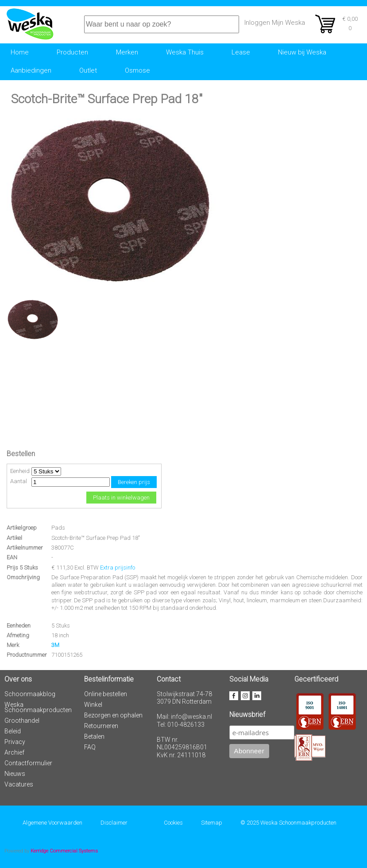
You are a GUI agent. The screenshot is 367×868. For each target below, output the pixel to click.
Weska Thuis (185, 52)
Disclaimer (114, 823)
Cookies (173, 823)
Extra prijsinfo (118, 568)
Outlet (88, 70)
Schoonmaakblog (30, 694)
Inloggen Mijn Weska (275, 23)
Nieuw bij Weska (302, 52)
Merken (127, 52)
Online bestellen (106, 694)
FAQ (90, 747)
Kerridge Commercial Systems (64, 851)
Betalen (94, 736)
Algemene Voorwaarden (52, 823)
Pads (58, 528)
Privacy (15, 742)
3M (55, 645)
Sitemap (212, 823)
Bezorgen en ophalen (113, 715)
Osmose (137, 70)
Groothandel (22, 721)
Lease (241, 52)
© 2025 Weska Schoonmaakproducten (288, 823)
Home (20, 52)
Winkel (93, 705)
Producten (72, 52)
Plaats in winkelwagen (121, 498)
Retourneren (101, 726)
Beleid (13, 731)
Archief (14, 752)
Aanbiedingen (31, 70)
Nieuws (15, 774)
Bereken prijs (134, 482)
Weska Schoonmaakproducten (38, 707)
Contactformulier (28, 763)
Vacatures (19, 784)
